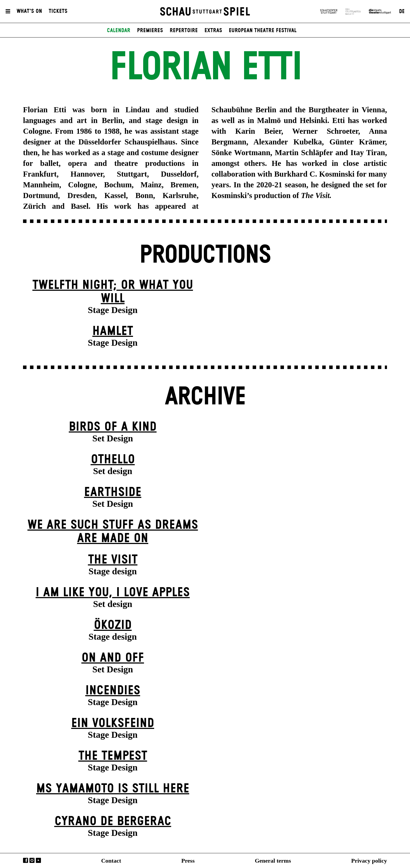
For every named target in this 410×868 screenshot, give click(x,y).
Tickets (58, 12)
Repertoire (184, 31)
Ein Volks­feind (113, 723)
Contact (111, 861)
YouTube (38, 860)
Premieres (150, 31)
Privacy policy (369, 861)
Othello (113, 460)
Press (188, 861)
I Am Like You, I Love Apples (113, 593)
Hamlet (113, 331)
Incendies (113, 691)
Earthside (113, 492)
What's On (29, 12)
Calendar (119, 31)
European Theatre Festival (263, 31)
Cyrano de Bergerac (113, 822)
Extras (213, 31)
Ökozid (113, 625)
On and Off (113, 658)
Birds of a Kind (113, 427)
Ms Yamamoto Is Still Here (113, 789)
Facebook (26, 860)
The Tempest (113, 756)
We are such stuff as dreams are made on (113, 532)
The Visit (113, 560)
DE (402, 12)
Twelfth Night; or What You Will (113, 292)
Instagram (32, 860)
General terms (273, 861)
